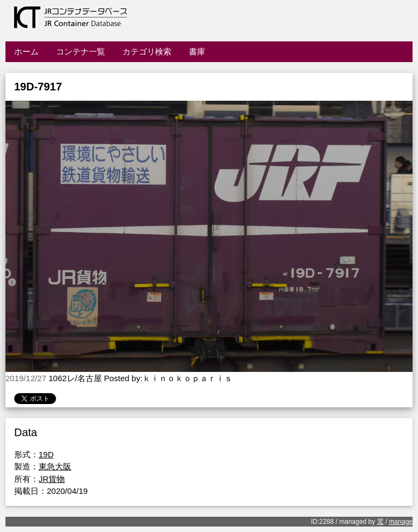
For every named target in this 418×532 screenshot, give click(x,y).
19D (46, 454)
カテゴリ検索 (147, 51)
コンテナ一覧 (81, 51)
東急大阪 (55, 466)
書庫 (197, 51)
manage (401, 522)
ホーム (26, 51)
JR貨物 (52, 479)
